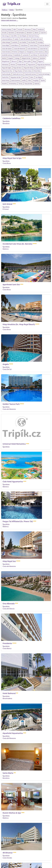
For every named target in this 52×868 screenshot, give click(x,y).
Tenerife (4, 84)
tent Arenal (7, 204)
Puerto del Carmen (30, 74)
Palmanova (5, 65)
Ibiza (46, 52)
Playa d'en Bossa (29, 68)
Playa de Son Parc (7, 71)
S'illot (29, 80)
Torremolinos (13, 84)
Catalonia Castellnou (12, 118)
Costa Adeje (5, 45)
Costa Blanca (15, 45)
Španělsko (6, 121)
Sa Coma (26, 77)
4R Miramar (8, 853)
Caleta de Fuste (37, 39)
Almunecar (28, 30)
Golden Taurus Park (11, 404)
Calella (16, 39)
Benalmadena (21, 33)
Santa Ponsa (6, 80)
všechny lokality (7, 30)
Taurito (43, 80)
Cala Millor (14, 36)
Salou (32, 77)
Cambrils (15, 42)
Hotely (12, 10)
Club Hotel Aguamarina (13, 482)
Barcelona (12, 33)
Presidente (7, 643)
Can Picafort (32, 42)
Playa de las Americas (44, 65)
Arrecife (4, 33)
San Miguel (39, 77)
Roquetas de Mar (16, 77)
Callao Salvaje (6, 42)
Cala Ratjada (23, 36)
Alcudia (20, 30)
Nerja (34, 61)
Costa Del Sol (44, 49)
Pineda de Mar (22, 65)
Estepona (22, 52)
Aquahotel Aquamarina (13, 733)
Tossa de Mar (28, 84)
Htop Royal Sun (9, 561)
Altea (34, 30)
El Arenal (15, 52)
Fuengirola (30, 52)
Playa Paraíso (18, 71)
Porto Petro (37, 71)
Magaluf (11, 58)
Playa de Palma (40, 68)
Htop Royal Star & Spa (12, 158)
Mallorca (35, 58)
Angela (6, 364)
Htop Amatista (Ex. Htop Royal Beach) (19, 324)
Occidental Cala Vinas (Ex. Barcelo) (17, 244)
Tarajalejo (36, 80)
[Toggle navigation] (47, 4)
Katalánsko (17, 55)
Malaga (17, 58)
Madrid (4, 58)
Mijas (20, 61)
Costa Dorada (6, 52)
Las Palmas (34, 55)
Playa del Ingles (7, 68)
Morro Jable (27, 61)
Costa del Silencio (32, 49)
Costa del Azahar (7, 49)
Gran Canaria (39, 52)
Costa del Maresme (20, 49)
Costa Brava (24, 45)
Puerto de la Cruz (18, 74)
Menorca (14, 61)
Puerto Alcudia (6, 74)
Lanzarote (26, 55)
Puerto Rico (5, 77)
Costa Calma (33, 45)
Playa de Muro (17, 68)
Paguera (41, 61)
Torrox (21, 84)
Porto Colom (28, 71)
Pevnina (13, 65)
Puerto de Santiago (44, 74)
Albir (15, 30)
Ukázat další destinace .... (10, 20)
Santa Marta (8, 773)
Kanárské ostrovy (7, 55)
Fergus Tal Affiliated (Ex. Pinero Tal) (18, 521)
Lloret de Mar (43, 55)
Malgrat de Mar (26, 58)
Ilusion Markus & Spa (12, 813)
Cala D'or (43, 33)
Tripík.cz (5, 10)
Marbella (42, 58)
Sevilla (24, 80)
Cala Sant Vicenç (33, 36)
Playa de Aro (32, 65)
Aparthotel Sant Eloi (11, 284)
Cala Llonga (5, 36)
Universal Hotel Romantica (14, 444)
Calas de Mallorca (7, 39)
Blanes (37, 33)
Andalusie (41, 30)
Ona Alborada (9, 604)
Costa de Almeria (44, 45)
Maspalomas (6, 61)
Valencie (37, 84)
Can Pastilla (23, 42)
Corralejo (40, 42)
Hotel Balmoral (9, 693)
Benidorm (30, 33)
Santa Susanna (16, 80)
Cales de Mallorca (26, 39)
